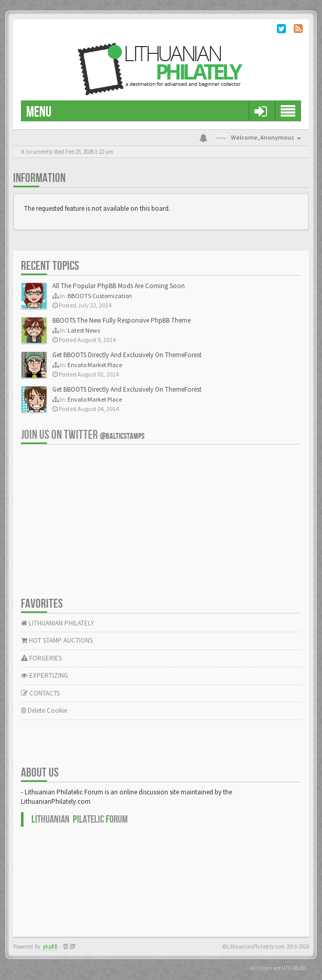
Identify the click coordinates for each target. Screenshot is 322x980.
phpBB (50, 947)
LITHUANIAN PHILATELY (58, 623)
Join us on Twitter (83, 435)
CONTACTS (40, 693)
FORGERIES (41, 658)
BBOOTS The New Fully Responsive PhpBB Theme (121, 320)
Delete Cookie (44, 710)
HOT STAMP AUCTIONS (57, 640)
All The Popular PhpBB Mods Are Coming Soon (119, 286)
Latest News (84, 330)
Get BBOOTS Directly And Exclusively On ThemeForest (127, 355)
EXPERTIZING (45, 675)
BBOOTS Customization (100, 296)
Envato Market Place (95, 365)
